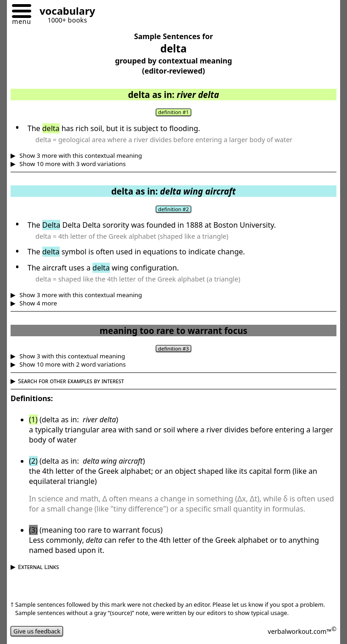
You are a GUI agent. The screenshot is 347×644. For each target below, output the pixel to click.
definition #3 (173, 348)
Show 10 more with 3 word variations (72, 164)
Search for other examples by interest (71, 381)
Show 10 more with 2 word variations (72, 364)
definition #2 (173, 209)
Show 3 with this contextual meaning (71, 356)
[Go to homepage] (64, 12)
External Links (38, 567)
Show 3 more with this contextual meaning (80, 155)
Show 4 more (37, 303)
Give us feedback (37, 631)
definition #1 (173, 112)
